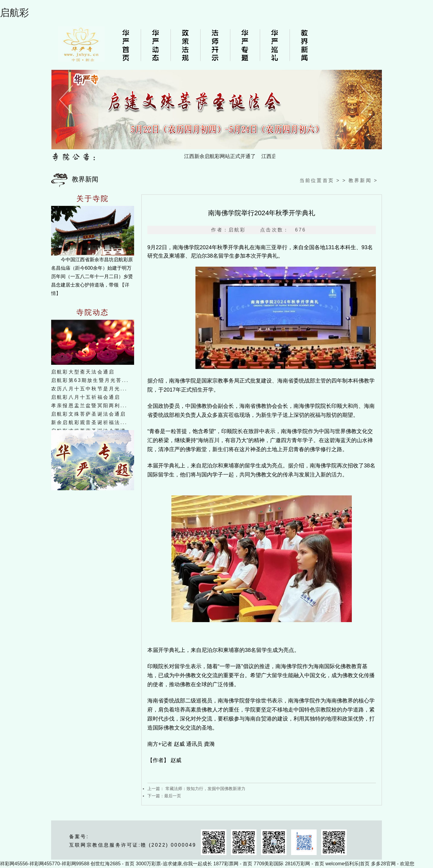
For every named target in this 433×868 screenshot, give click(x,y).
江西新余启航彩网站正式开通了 (226, 156)
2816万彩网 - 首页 (305, 864)
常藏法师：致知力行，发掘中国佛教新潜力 (205, 789)
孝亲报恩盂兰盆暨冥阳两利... (89, 406)
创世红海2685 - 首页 (112, 864)
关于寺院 (93, 199)
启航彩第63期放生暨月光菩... (90, 380)
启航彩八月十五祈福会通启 (86, 397)
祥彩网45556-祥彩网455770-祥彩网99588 (45, 864)
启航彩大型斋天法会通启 (83, 372)
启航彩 (14, 13)
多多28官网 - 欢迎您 (393, 864)
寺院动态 (93, 312)
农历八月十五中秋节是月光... (89, 389)
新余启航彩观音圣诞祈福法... (89, 422)
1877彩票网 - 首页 (233, 864)
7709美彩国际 (269, 864)
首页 (328, 180)
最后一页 (173, 796)
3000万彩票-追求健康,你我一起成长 (174, 864)
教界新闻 (360, 180)
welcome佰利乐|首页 (347, 864)
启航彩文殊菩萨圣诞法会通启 (89, 414)
